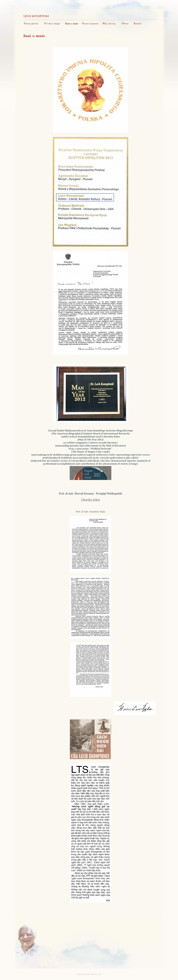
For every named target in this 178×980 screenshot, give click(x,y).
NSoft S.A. (94, 974)
